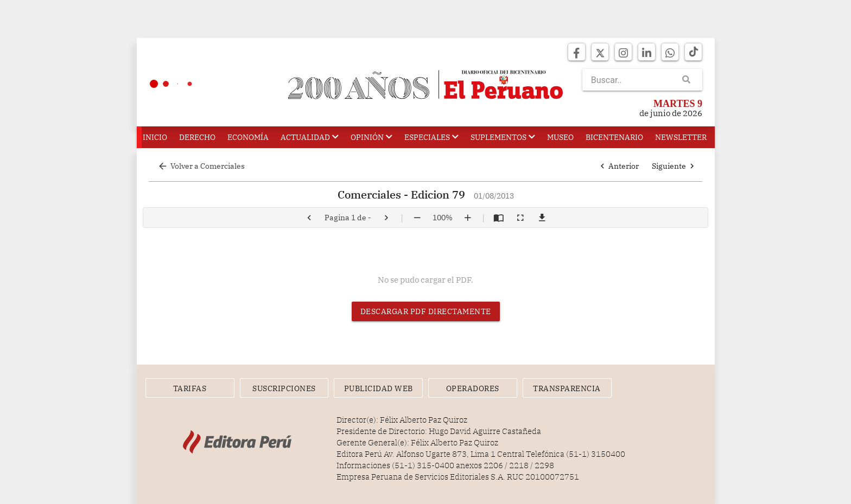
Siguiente (674, 166)
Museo (560, 137)
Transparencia (567, 388)
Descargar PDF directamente (426, 311)
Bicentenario (614, 137)
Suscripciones (284, 388)
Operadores (473, 388)
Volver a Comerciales (201, 166)
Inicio (155, 137)
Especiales (431, 137)
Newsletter (681, 137)
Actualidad (310, 137)
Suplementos (503, 137)
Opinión (371, 137)
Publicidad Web (379, 388)
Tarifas (190, 388)
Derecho (197, 137)
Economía (248, 137)
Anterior (618, 166)
